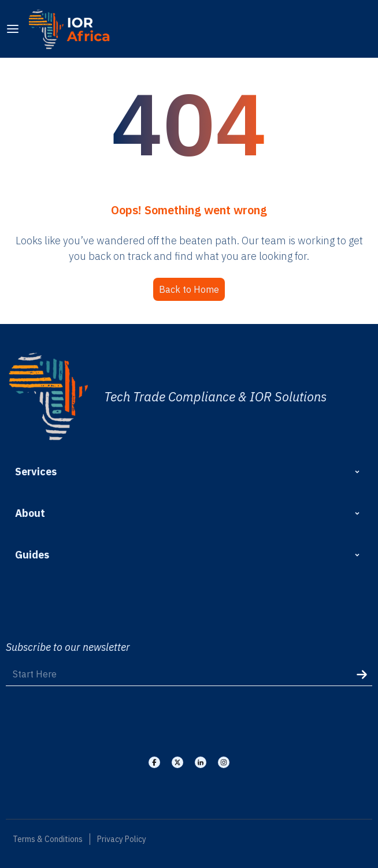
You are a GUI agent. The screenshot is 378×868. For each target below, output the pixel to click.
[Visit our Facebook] (154, 762)
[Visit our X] (177, 762)
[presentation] (89, 720)
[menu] (13, 29)
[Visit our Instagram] (224, 762)
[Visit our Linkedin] (201, 762)
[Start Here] (189, 674)
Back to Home (189, 289)
